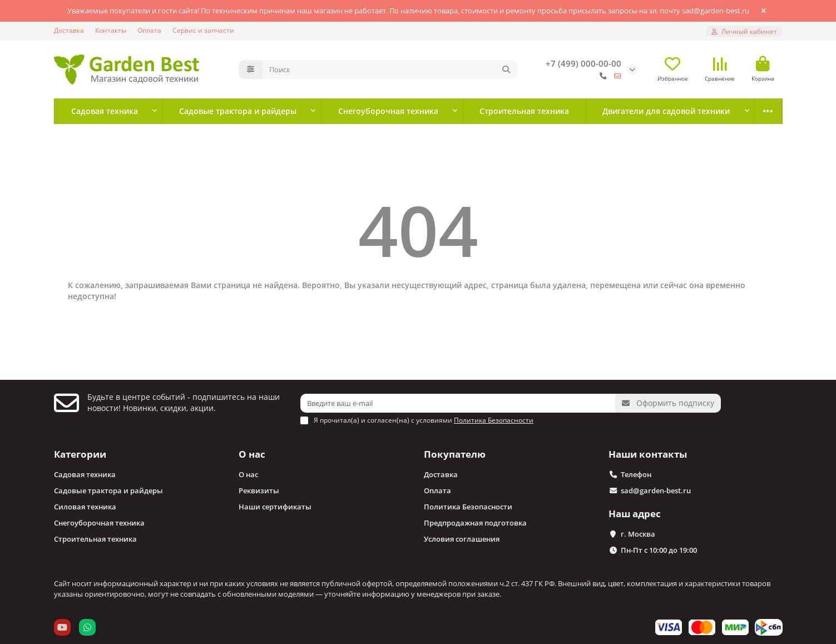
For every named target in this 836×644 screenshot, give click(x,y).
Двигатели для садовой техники (666, 111)
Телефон (636, 474)
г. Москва (638, 534)
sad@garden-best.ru (656, 491)
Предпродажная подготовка (475, 523)
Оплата (149, 30)
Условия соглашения (462, 539)
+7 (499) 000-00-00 (583, 64)
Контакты (111, 30)
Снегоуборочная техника (388, 111)
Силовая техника (85, 507)
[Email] (458, 403)
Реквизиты (259, 491)
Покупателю (455, 454)
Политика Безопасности (468, 507)
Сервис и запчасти (203, 30)
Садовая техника (105, 111)
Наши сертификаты (275, 507)
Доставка (69, 30)
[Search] (390, 70)
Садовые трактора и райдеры (238, 111)
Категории (80, 454)
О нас (252, 454)
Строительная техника (524, 111)
